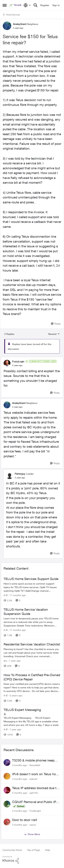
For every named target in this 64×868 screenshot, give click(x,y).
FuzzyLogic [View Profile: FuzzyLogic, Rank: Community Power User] (18, 361)
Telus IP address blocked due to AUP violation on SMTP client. (35, 788)
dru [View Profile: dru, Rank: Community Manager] (5, 661)
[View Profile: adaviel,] (7, 776)
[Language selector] (27, 5)
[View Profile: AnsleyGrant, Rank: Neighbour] (7, 26)
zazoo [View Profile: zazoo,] (33, 824)
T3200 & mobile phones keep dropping (33, 760)
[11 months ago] (17, 595)
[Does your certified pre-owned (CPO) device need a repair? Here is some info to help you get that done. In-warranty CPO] (32, 687)
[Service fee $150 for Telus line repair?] (17, 365)
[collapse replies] (32, 359)
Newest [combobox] (54, 334)
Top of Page (34, 850)
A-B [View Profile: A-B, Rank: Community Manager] (6, 595)
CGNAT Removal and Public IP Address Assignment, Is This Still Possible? (36, 802)
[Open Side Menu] (5, 5)
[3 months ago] (20, 765)
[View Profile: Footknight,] (7, 804)
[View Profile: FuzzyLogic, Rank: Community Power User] (7, 363)
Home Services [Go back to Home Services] (11, 15)
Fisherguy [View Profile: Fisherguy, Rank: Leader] (20, 474)
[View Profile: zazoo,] (7, 822)
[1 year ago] (14, 661)
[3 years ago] (15, 695)
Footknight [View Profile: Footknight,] (35, 811)
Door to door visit (25, 820)
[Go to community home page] (16, 5)
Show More (32, 834)
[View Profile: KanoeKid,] (7, 762)
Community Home (12, 850)
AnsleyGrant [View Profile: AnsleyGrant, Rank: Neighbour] (20, 24)
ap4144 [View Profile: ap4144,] (34, 793)
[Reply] (56, 324)
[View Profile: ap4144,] (7, 790)
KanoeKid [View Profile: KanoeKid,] (35, 765)
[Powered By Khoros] (32, 860)
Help (48, 850)
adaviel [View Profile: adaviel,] (33, 779)
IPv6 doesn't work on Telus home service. (36, 774)
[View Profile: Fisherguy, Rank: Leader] (10, 476)
